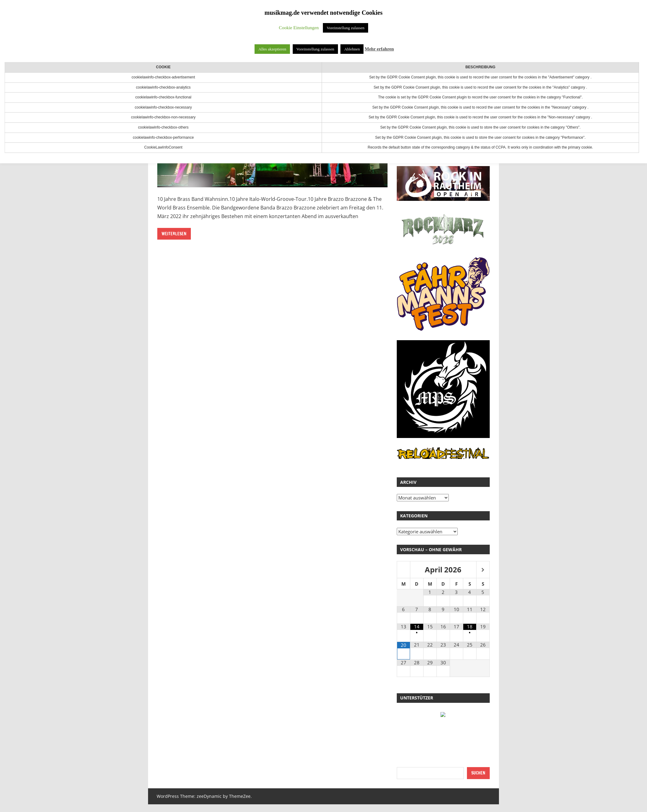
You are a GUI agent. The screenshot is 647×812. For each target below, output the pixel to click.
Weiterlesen (174, 234)
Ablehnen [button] (352, 49)
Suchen (478, 773)
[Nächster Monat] (483, 570)
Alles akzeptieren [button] (272, 49)
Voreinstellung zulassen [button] (346, 28)
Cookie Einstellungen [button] (299, 28)
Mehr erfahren (379, 49)
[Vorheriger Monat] (404, 570)
